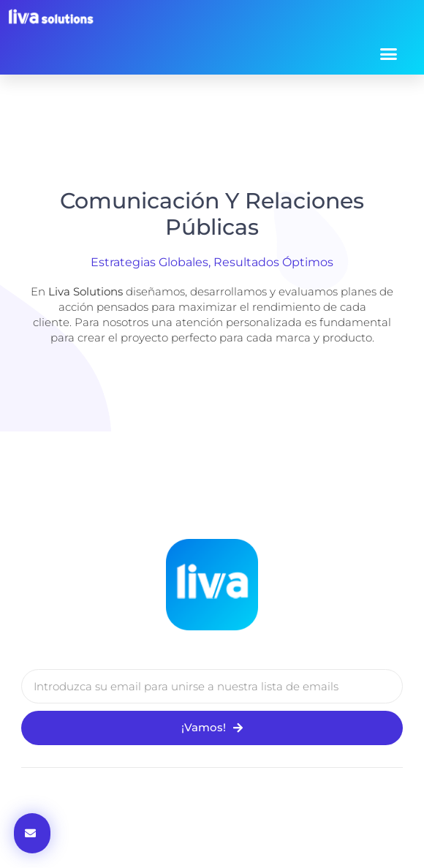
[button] (389, 53)
